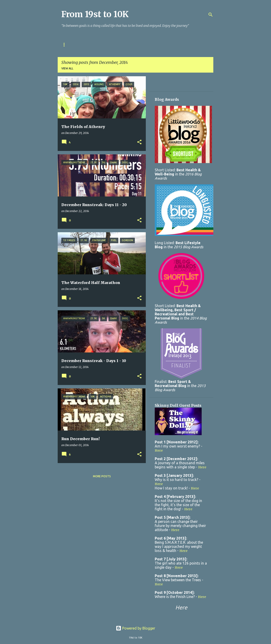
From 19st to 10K (95, 14)
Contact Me (147, 45)
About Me (119, 45)
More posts (102, 476)
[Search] (211, 15)
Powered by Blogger (135, 628)
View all (67, 68)
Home (66, 45)
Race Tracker (91, 45)
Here (159, 450)
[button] (139, 142)
